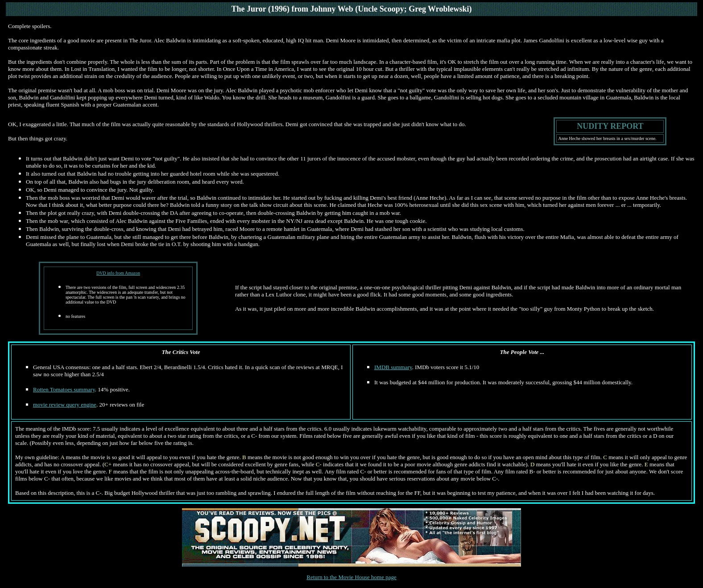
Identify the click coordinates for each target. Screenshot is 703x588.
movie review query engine (65, 405)
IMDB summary (393, 367)
